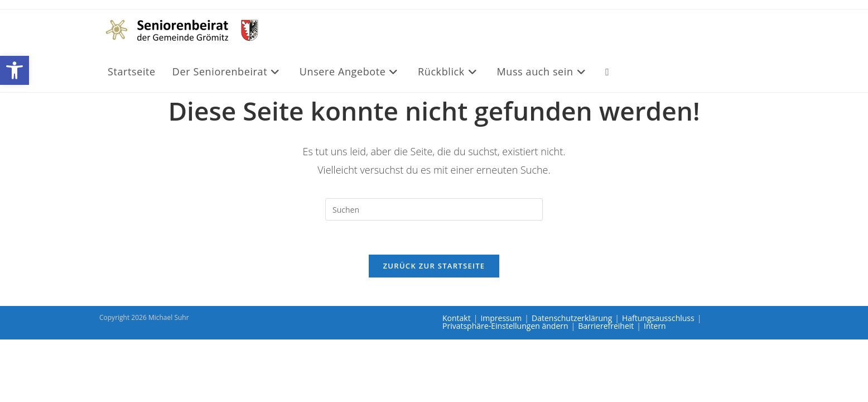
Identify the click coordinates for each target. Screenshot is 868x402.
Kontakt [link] (457, 318)
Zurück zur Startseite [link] (434, 266)
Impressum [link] (501, 318)
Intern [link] (655, 326)
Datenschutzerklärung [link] (572, 318)
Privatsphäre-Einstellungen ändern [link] (505, 326)
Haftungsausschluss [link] (658, 318)
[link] (15, 70)
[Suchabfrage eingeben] (434, 209)
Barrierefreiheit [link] (606, 326)
